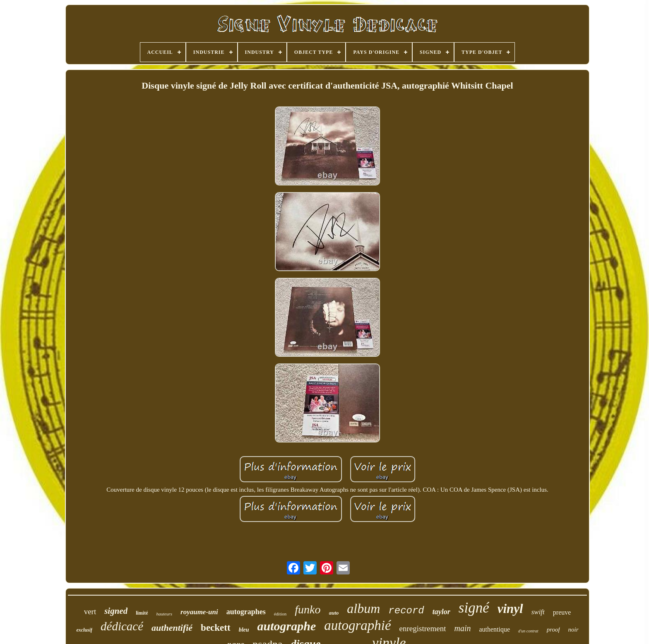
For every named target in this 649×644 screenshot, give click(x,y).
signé (474, 608)
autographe (287, 626)
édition (280, 614)
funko (308, 609)
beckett (216, 628)
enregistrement (423, 628)
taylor (441, 612)
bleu (244, 630)
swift (538, 612)
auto (334, 613)
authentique (494, 629)
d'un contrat (528, 631)
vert (90, 612)
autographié (357, 625)
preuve (562, 612)
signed (116, 611)
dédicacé (122, 626)
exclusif (84, 630)
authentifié (172, 628)
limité (142, 613)
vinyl (510, 609)
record (406, 611)
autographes (246, 612)
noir (573, 630)
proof (553, 630)
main (462, 628)
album (363, 608)
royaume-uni (199, 612)
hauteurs (165, 614)
